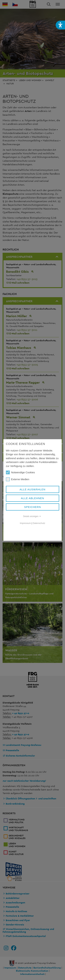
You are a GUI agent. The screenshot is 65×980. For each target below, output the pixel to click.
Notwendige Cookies (20, 472)
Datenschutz (39, 523)
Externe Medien (18, 479)
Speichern (32, 507)
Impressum (25, 523)
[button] (60, 25)
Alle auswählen (32, 489)
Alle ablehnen (33, 498)
